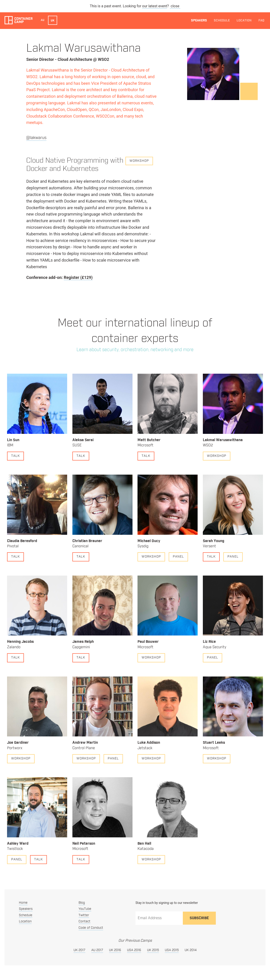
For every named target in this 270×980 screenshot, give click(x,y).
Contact (84, 921)
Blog (82, 903)
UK (53, 21)
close (175, 6)
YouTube (85, 909)
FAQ (261, 21)
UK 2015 (153, 950)
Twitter (84, 915)
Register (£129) (78, 277)
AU (43, 20)
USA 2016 (134, 950)
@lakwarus (36, 138)
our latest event (155, 6)
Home (23, 903)
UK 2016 (115, 950)
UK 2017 (79, 950)
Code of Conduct (91, 928)
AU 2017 (97, 950)
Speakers (199, 21)
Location (244, 21)
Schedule (222, 21)
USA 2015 (172, 950)
